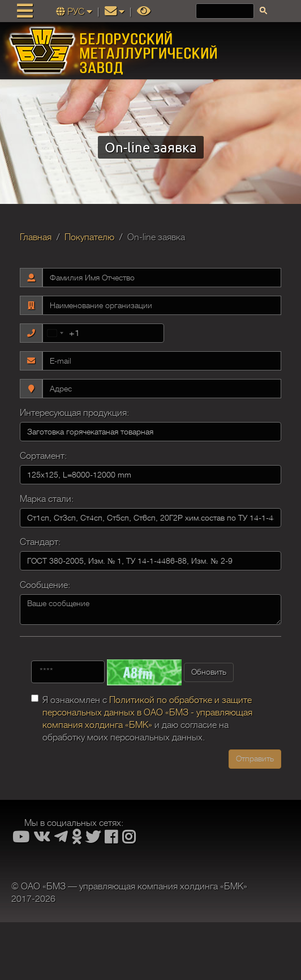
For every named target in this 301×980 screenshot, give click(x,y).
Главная (36, 237)
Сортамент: (43, 456)
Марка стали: (47, 499)
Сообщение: (45, 585)
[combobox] (61, 333)
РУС (75, 12)
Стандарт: (40, 542)
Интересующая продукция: (74, 413)
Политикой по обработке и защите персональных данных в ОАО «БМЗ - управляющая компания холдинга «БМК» (147, 713)
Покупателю (89, 237)
